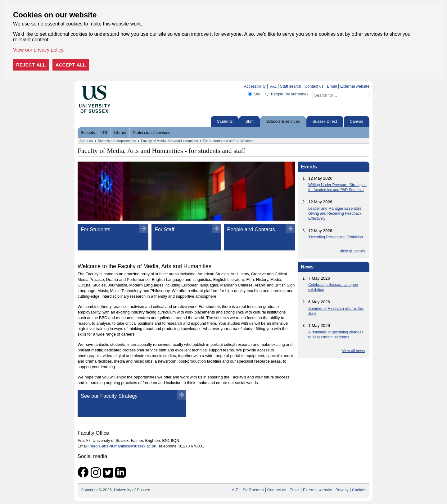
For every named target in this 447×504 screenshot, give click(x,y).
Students (225, 121)
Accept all (71, 65)
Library (120, 133)
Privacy (342, 490)
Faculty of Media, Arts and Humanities (169, 141)
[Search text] (337, 95)
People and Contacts (251, 229)
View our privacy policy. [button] (39, 50)
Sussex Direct (325, 121)
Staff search (291, 86)
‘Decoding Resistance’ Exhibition (336, 237)
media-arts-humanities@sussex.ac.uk (123, 446)
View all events (352, 251)
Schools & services (283, 121)
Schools (88, 133)
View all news (353, 351)
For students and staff (219, 141)
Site (257, 94)
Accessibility (255, 86)
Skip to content (123, 86)
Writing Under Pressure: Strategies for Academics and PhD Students (337, 187)
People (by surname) (289, 94)
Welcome (247, 141)
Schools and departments (117, 141)
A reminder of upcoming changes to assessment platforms (336, 335)
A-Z (273, 86)
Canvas (357, 121)
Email (332, 86)
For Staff (164, 229)
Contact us (314, 86)
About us (86, 141)
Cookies (359, 490)
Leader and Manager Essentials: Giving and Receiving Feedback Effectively (335, 213)
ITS (105, 133)
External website (355, 86)
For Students (95, 229)
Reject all (31, 65)
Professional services (152, 133)
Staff (249, 121)
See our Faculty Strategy (109, 396)
